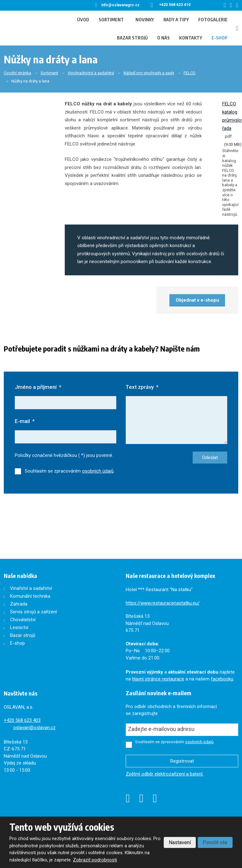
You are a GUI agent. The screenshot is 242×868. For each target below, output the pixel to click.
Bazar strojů (132, 38)
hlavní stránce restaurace (158, 679)
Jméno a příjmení (38, 387)
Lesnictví (19, 627)
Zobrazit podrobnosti (95, 860)
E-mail (25, 421)
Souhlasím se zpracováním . (70, 471)
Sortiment (111, 20)
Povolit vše (215, 842)
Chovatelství (23, 620)
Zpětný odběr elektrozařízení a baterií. (165, 774)
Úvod (83, 20)
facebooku (222, 679)
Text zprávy (142, 387)
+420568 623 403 (22, 720)
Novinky (145, 20)
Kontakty (191, 38)
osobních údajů (98, 471)
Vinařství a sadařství (31, 588)
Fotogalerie (213, 20)
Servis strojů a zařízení (33, 612)
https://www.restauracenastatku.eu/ (163, 603)
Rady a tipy (176, 20)
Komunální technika (30, 596)
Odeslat (210, 458)
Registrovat (182, 761)
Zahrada (19, 604)
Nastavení (180, 842)
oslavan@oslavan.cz (34, 728)
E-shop (220, 38)
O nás (163, 38)
